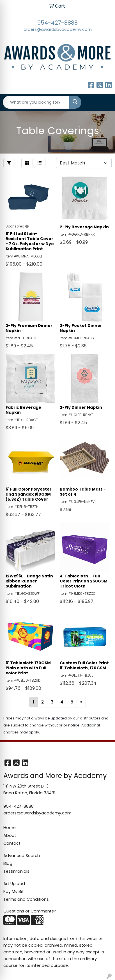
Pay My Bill (13, 891)
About (10, 835)
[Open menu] (104, 102)
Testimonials (16, 871)
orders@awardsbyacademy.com (58, 29)
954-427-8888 (58, 23)
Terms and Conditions (26, 899)
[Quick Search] (36, 102)
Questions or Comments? (30, 911)
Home (10, 828)
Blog (8, 863)
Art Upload (14, 884)
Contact (12, 843)
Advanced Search (22, 856)
